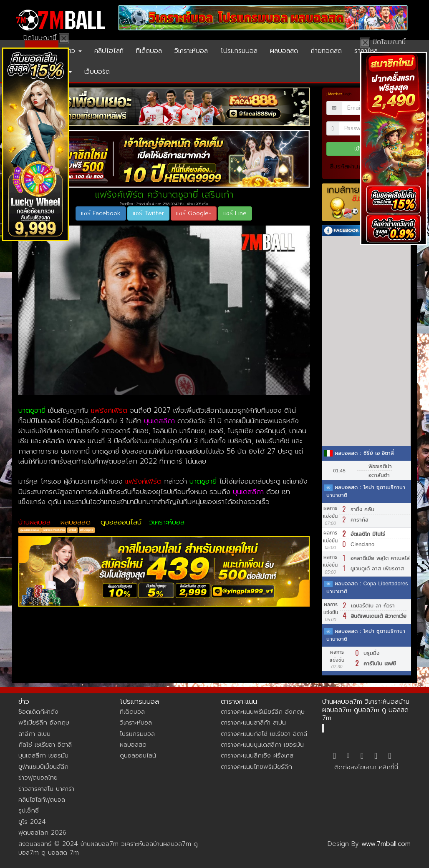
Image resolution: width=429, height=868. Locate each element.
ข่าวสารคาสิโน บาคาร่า (46, 789)
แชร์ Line (235, 213)
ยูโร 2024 (32, 822)
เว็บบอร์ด (97, 72)
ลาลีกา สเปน (34, 734)
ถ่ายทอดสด (326, 51)
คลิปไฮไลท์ (109, 51)
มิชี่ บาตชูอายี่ (87, 530)
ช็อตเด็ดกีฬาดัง (38, 712)
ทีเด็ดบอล (149, 51)
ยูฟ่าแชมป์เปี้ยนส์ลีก (43, 767)
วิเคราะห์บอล (191, 51)
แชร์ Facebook (101, 213)
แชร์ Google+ (194, 213)
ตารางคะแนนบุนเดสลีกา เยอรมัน (262, 745)
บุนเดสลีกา (159, 421)
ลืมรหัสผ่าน (344, 166)
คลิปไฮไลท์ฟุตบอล (42, 800)
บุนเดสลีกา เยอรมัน (43, 755)
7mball (72, 530)
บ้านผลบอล (34, 522)
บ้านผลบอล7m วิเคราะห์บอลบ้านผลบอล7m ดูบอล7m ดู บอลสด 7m (366, 710)
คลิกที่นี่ (389, 767)
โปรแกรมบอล (239, 51)
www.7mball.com (386, 844)
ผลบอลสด (284, 51)
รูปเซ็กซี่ (29, 810)
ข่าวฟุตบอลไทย (38, 778)
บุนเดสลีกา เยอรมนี (30, 530)
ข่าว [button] (73, 51)
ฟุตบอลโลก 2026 (42, 833)
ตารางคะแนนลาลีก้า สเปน (253, 722)
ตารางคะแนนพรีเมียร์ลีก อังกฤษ (263, 712)
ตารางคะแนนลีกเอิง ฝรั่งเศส (257, 755)
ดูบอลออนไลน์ (121, 522)
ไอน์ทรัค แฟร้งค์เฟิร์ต (54, 530)
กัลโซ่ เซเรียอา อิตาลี (45, 745)
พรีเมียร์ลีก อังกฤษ (44, 722)
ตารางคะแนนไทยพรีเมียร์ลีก (256, 767)
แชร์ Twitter (148, 213)
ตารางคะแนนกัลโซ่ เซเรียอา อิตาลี (264, 734)
